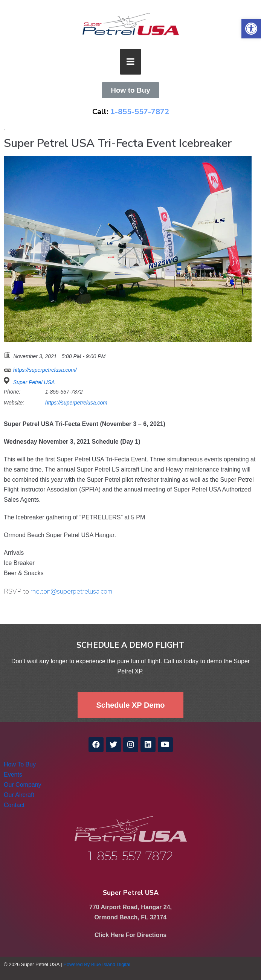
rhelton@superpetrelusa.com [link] (71, 591)
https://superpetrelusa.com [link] (76, 403)
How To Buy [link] (20, 764)
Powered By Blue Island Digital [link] (97, 964)
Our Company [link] (23, 785)
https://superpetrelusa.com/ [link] (40, 369)
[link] (251, 29)
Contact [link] (14, 805)
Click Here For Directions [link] (130, 935)
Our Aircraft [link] (19, 795)
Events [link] (13, 775)
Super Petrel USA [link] (34, 382)
